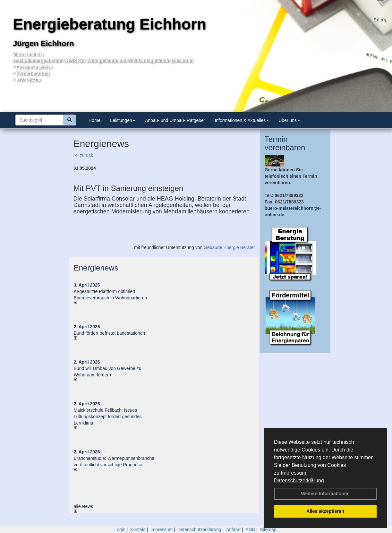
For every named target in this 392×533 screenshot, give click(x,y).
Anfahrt (233, 529)
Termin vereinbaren (285, 143)
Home (94, 120)
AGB (250, 529)
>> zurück (83, 155)
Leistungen (123, 120)
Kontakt (138, 529)
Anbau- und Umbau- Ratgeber (175, 120)
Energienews (96, 268)
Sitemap (268, 529)
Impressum (293, 473)
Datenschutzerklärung (299, 481)
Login (120, 529)
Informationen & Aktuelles (242, 120)
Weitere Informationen (325, 494)
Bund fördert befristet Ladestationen (110, 333)
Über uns (289, 120)
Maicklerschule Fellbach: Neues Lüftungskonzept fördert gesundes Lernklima (108, 417)
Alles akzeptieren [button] (325, 511)
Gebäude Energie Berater (229, 247)
